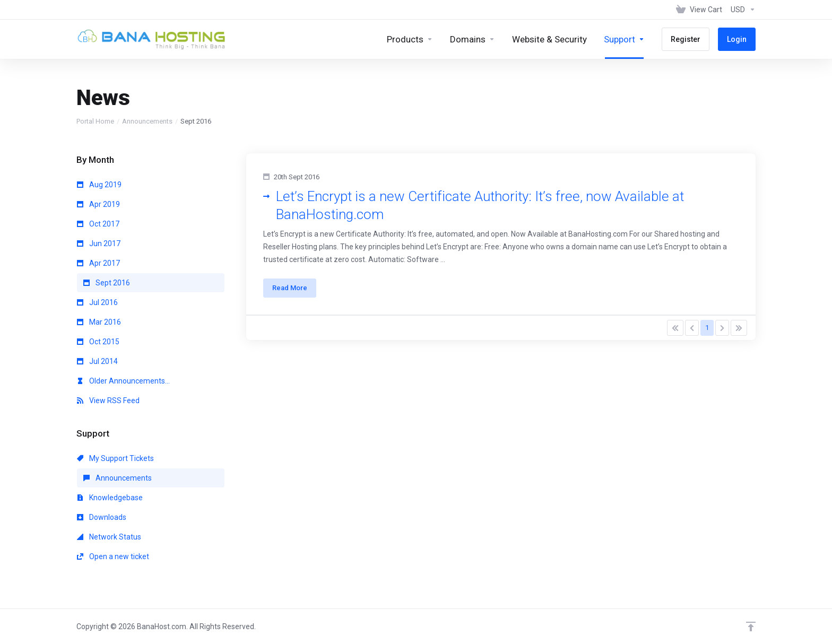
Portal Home (95, 121)
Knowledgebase (110, 498)
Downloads (102, 517)
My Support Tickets (115, 458)
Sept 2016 (107, 283)
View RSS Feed (108, 401)
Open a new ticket (113, 556)
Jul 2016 (97, 302)
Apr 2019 (98, 204)
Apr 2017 (98, 263)
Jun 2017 (99, 243)
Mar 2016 (99, 322)
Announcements (147, 121)
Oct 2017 (98, 224)
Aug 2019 (99, 185)
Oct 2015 (98, 342)
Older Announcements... (123, 381)
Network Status (109, 537)
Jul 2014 (97, 361)
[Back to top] (751, 626)
